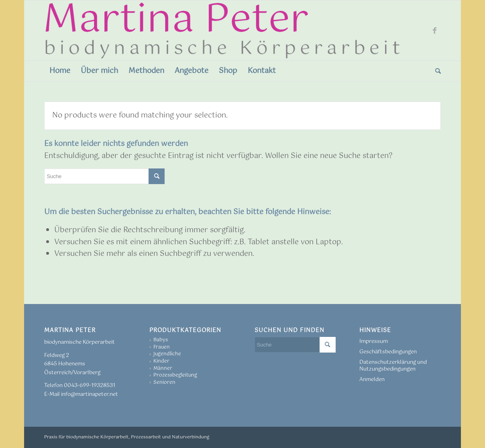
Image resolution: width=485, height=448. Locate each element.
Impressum (374, 342)
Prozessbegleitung (175, 375)
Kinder (161, 361)
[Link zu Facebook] (435, 30)
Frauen (162, 347)
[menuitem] (60, 71)
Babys (161, 340)
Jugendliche (167, 354)
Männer (163, 369)
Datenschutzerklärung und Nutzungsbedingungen (393, 366)
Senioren (164, 383)
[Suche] (435, 71)
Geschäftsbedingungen (388, 352)
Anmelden (372, 380)
